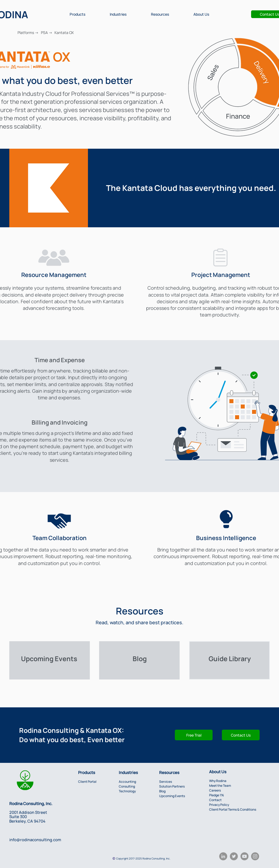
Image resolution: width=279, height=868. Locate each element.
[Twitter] (234, 856)
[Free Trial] (194, 735)
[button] (77, 14)
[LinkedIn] (223, 856)
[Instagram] (255, 856)
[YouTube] (244, 856)
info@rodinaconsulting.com (35, 840)
